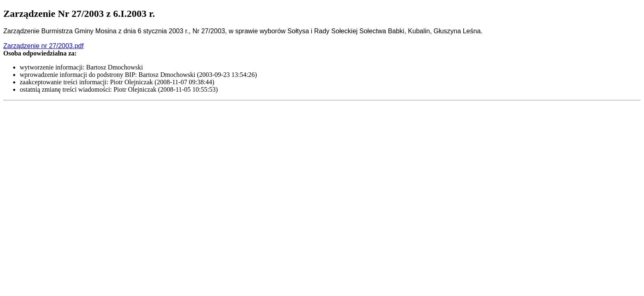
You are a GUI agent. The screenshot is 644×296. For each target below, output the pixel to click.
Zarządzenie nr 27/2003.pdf (44, 46)
